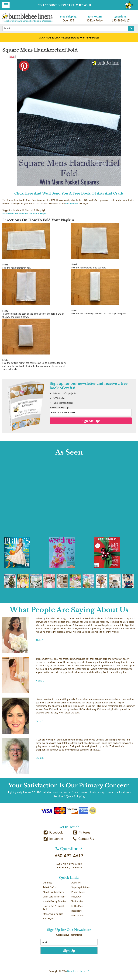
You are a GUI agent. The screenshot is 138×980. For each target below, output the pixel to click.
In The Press (77, 906)
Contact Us (83, 839)
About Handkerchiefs (53, 892)
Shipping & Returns (81, 887)
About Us (76, 883)
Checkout (84, 5)
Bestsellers (76, 911)
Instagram (53, 839)
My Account (47, 5)
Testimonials (77, 901)
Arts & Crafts (49, 887)
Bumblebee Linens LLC (78, 971)
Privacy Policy (78, 892)
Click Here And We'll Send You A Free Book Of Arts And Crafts (69, 193)
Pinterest (82, 832)
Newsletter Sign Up (59, 408)
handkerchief (72, 203)
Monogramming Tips (53, 914)
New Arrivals (78, 916)
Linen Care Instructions (54, 897)
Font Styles (48, 919)
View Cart (66, 5)
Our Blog (47, 883)
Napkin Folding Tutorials (55, 901)
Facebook (53, 832)
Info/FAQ (76, 897)
